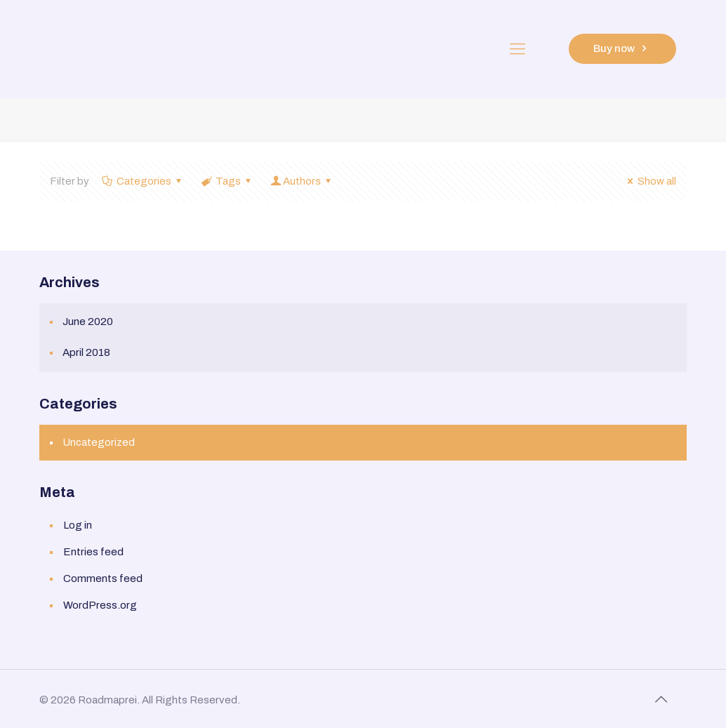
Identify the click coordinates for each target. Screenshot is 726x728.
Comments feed (103, 578)
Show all (649, 181)
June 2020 (88, 322)
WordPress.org (100, 605)
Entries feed (93, 552)
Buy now (622, 48)
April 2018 (86, 352)
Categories (143, 181)
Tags (227, 181)
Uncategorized (99, 442)
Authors (302, 181)
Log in (78, 525)
